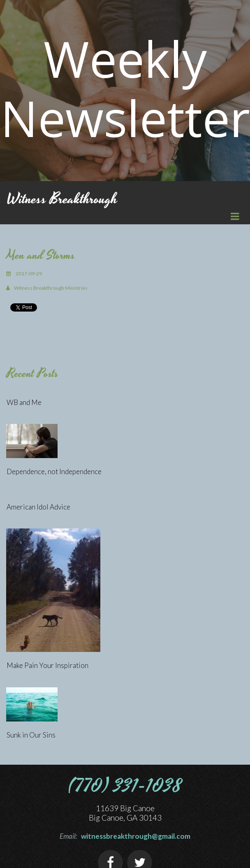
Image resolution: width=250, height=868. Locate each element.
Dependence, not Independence (54, 471)
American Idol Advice (38, 507)
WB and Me (24, 402)
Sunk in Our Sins (31, 735)
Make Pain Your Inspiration (47, 665)
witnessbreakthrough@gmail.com (136, 836)
